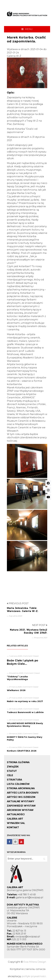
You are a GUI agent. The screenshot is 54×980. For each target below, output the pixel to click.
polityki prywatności (34, 976)
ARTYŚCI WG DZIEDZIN (21, 797)
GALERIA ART (15, 819)
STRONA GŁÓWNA (18, 762)
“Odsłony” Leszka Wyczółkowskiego (17, 678)
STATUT (12, 771)
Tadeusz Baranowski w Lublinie (25, 712)
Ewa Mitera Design (35, 962)
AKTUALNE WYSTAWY (21, 801)
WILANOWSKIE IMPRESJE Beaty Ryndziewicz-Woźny (25, 725)
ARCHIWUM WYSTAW (20, 810)
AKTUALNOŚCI (16, 814)
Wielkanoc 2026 (16, 690)
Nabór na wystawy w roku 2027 (25, 701)
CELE (10, 775)
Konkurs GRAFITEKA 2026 (22, 751)
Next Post (40, 625)
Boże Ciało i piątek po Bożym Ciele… (23, 662)
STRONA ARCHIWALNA (21, 788)
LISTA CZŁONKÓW (18, 784)
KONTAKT (13, 827)
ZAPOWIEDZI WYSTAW (21, 806)
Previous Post (18, 603)
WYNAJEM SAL (16, 823)
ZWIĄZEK (13, 767)
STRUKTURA (14, 780)
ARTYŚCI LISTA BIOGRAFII (23, 793)
